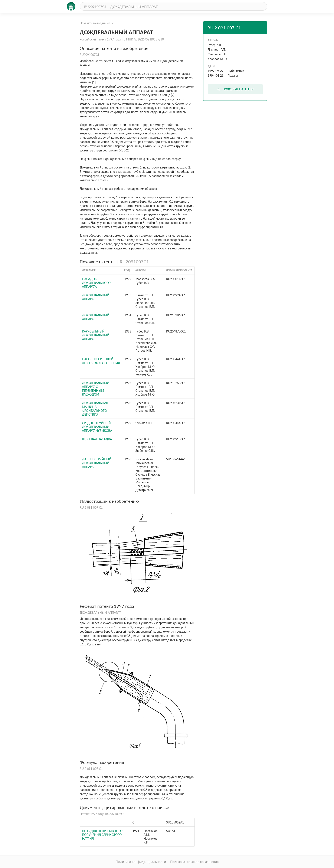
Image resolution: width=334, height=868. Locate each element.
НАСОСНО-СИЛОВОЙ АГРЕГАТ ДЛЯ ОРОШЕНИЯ (101, 361)
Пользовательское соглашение (194, 862)
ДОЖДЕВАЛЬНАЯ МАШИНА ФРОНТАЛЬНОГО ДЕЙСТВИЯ (95, 409)
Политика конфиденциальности (141, 862)
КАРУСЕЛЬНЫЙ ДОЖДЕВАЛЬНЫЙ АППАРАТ (96, 335)
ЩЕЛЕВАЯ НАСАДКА (97, 439)
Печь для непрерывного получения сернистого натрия (102, 835)
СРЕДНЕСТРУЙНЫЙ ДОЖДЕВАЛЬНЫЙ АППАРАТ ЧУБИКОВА (97, 427)
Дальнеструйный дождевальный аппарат (97, 463)
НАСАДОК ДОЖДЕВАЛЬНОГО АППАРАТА (96, 283)
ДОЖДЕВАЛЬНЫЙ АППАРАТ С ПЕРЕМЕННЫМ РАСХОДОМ (96, 389)
